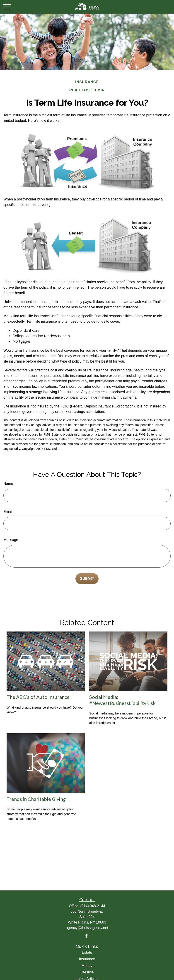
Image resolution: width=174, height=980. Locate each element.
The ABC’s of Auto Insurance (38, 697)
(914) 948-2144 (93, 906)
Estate (87, 952)
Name (8, 484)
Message (11, 540)
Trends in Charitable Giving (36, 799)
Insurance (87, 959)
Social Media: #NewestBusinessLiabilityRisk (122, 700)
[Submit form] (87, 579)
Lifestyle (87, 972)
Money (87, 966)
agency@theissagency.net (87, 928)
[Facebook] (87, 936)
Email (8, 512)
